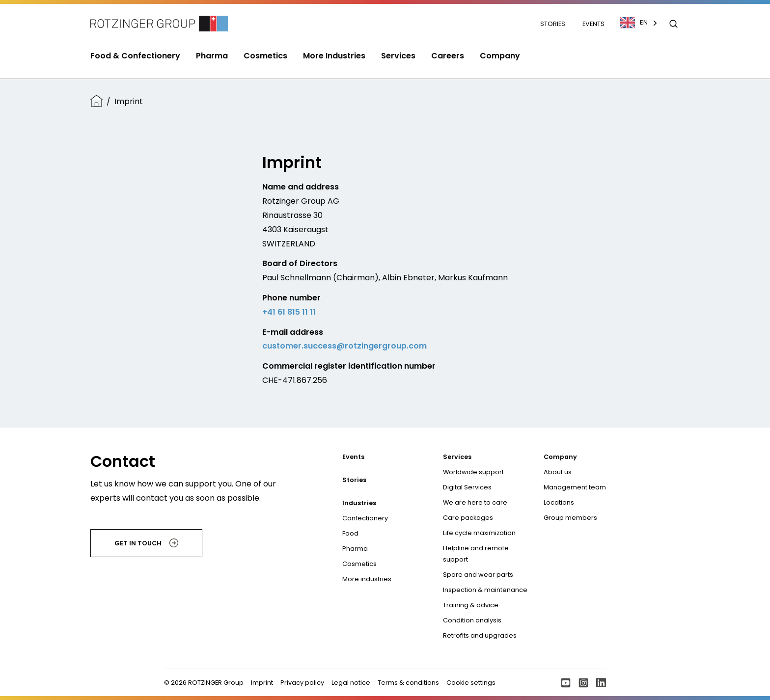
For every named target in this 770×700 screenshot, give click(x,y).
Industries (359, 503)
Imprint (262, 683)
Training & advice (471, 605)
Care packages (468, 518)
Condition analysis (472, 620)
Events (593, 24)
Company (560, 457)
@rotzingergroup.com (382, 346)
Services (457, 457)
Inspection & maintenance (485, 590)
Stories (553, 24)
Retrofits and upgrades (480, 635)
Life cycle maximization (479, 533)
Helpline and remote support (476, 554)
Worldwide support (473, 472)
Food (350, 533)
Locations (559, 502)
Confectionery (365, 518)
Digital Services (467, 487)
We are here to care (475, 502)
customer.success (299, 346)
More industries (367, 579)
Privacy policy (302, 683)
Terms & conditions (408, 683)
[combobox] (644, 23)
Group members (570, 518)
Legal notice (351, 683)
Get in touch (146, 543)
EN (634, 23)
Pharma (355, 549)
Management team (575, 487)
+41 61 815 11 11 (289, 312)
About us (558, 472)
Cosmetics (359, 564)
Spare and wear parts (478, 575)
